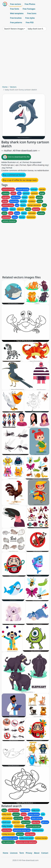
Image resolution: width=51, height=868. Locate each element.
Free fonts (15, 9)
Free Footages (29, 9)
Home (5, 87)
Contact (45, 853)
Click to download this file (16, 157)
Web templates (17, 13)
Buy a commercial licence (14, 175)
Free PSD (30, 22)
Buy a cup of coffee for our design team (20, 180)
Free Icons (32, 13)
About (37, 853)
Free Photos (30, 4)
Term (22, 853)
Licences (14, 853)
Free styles (30, 18)
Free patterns (16, 22)
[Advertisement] (25, 59)
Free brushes (16, 18)
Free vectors (15, 4)
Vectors (13, 87)
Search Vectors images (14, 29)
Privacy (29, 853)
